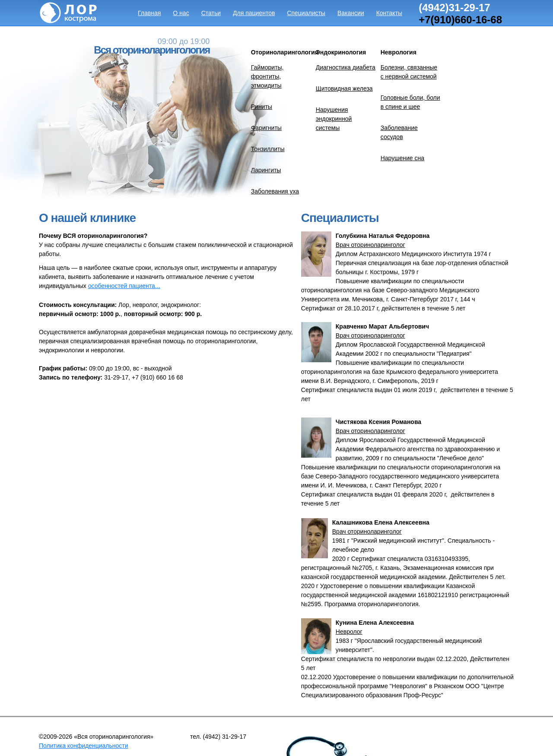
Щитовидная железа (344, 89)
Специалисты (306, 13)
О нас (181, 13)
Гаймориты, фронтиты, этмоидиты (267, 76)
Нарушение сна (402, 158)
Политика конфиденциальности (84, 746)
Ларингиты (266, 170)
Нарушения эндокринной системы (334, 119)
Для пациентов (254, 13)
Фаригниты (266, 128)
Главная (149, 13)
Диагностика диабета (346, 67)
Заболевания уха (275, 191)
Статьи (211, 13)
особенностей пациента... (124, 286)
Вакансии (351, 13)
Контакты (389, 13)
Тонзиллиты (268, 149)
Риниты (262, 107)
